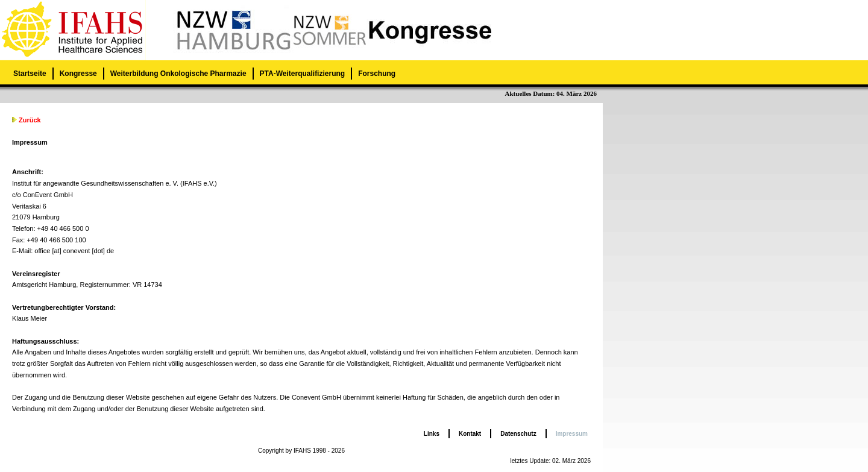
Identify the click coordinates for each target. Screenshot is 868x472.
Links (432, 434)
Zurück (30, 120)
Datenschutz (518, 434)
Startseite (30, 74)
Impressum (572, 434)
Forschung (377, 74)
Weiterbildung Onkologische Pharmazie (178, 74)
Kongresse (78, 74)
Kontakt (470, 434)
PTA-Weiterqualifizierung (303, 74)
